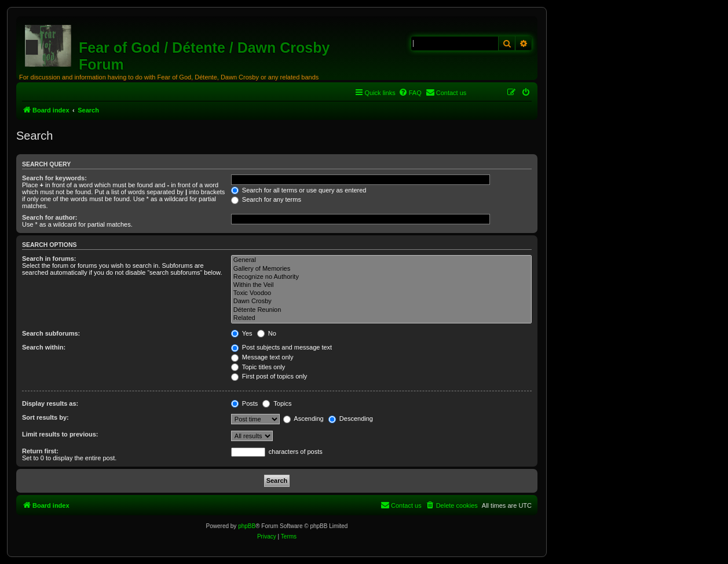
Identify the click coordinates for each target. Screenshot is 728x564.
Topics (277, 403)
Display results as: (50, 403)
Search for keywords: (54, 178)
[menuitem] (410, 93)
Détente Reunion (381, 310)
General (381, 260)
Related (381, 318)
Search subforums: (51, 333)
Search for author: (50, 217)
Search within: (44, 347)
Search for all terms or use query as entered (299, 190)
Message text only (262, 357)
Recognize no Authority (381, 277)
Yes (242, 333)
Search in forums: (49, 259)
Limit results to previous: (60, 434)
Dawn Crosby (381, 301)
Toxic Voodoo (381, 293)
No (267, 333)
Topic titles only (258, 367)
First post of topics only (269, 376)
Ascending (303, 419)
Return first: (40, 451)
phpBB (247, 526)
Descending (351, 419)
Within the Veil (381, 285)
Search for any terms (266, 199)
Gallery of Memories (381, 269)
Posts (245, 403)
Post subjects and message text (281, 347)
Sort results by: (45, 417)
